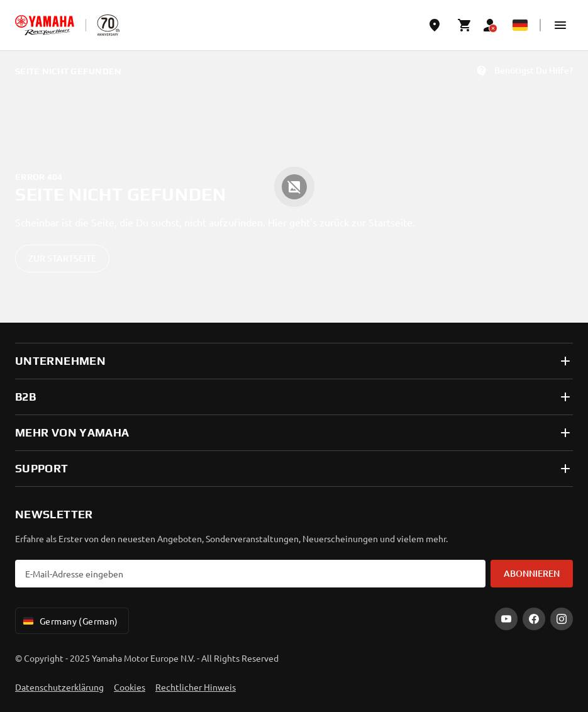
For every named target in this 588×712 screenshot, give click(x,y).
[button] (560, 25)
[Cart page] (465, 25)
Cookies (130, 687)
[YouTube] (506, 619)
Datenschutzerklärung (59, 687)
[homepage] (45, 25)
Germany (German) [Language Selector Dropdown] (69, 621)
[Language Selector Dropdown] (520, 25)
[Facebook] (534, 619)
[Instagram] (562, 619)
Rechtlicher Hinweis (196, 687)
